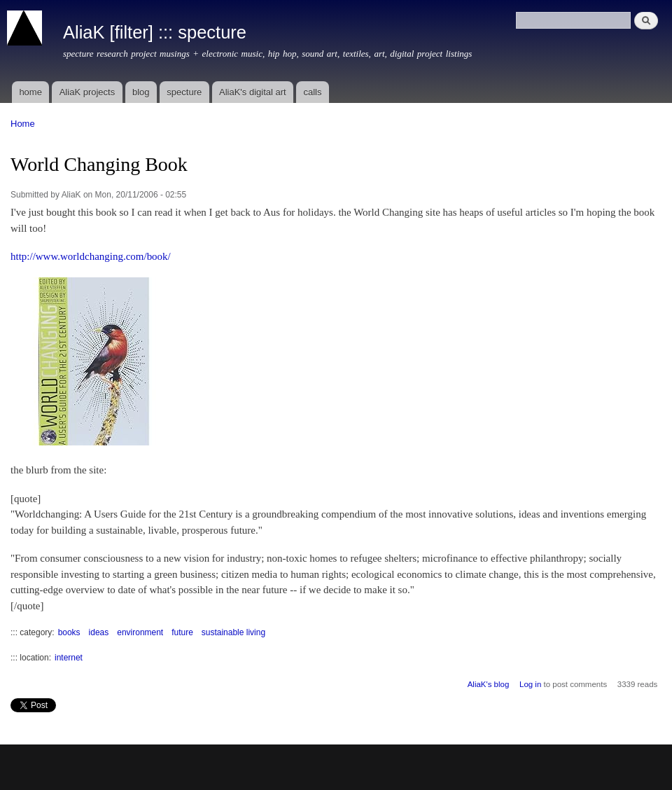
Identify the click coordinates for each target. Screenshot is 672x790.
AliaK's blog (489, 684)
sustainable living (233, 632)
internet (69, 658)
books (69, 632)
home (30, 92)
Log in (530, 684)
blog (141, 92)
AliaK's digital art (253, 92)
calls (312, 92)
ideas (99, 632)
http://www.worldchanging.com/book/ (91, 256)
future (182, 632)
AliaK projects (87, 92)
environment (140, 632)
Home (23, 124)
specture (184, 92)
